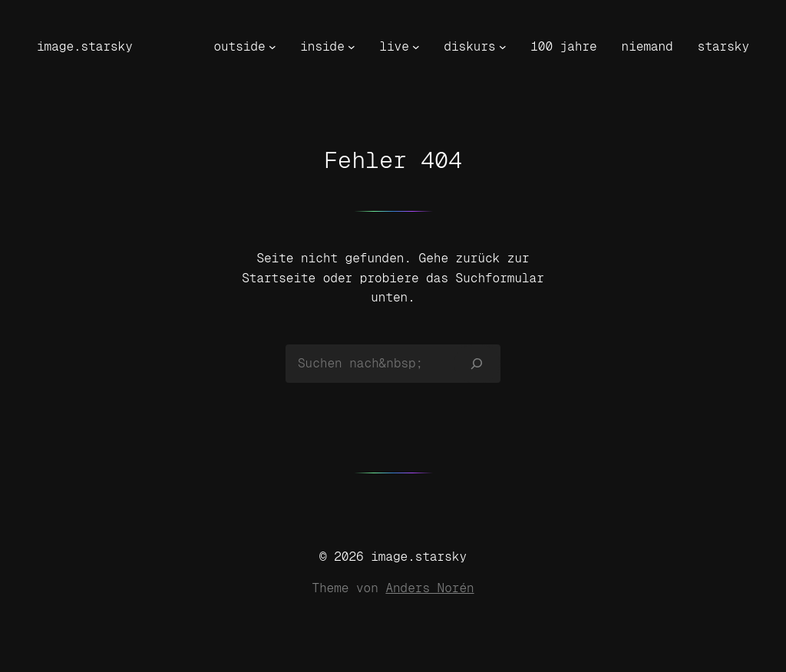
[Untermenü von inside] (352, 47)
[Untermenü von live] (416, 47)
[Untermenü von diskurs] (503, 47)
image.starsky (85, 46)
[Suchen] (477, 364)
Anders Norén (429, 588)
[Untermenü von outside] (272, 47)
